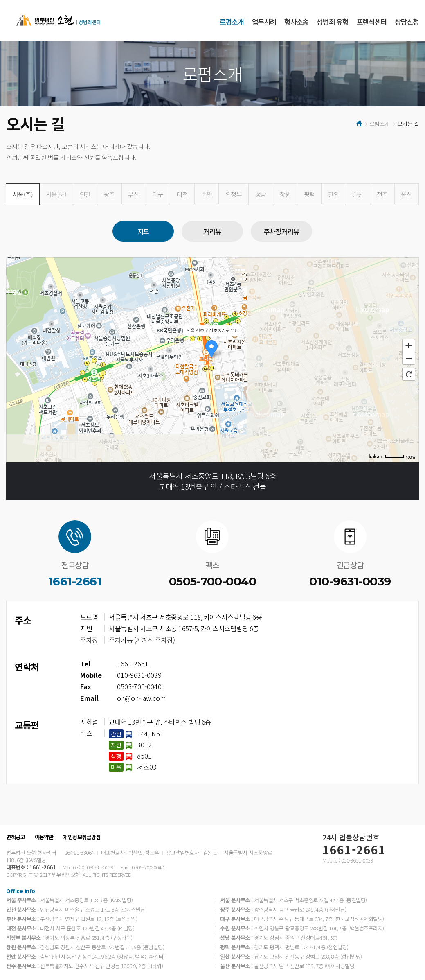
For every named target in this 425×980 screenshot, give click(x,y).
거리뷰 (212, 231)
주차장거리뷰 (282, 231)
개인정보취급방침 (82, 837)
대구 (158, 194)
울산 (406, 194)
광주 (109, 194)
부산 (134, 194)
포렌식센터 (372, 21)
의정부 (234, 194)
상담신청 (407, 21)
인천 (85, 194)
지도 (143, 231)
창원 (285, 194)
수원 (207, 194)
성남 (261, 194)
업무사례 (264, 21)
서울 (23, 194)
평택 (309, 194)
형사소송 (296, 21)
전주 (382, 194)
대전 (182, 194)
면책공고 (16, 837)
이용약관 (44, 837)
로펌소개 (232, 21)
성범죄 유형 (332, 21)
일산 (358, 194)
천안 (334, 194)
